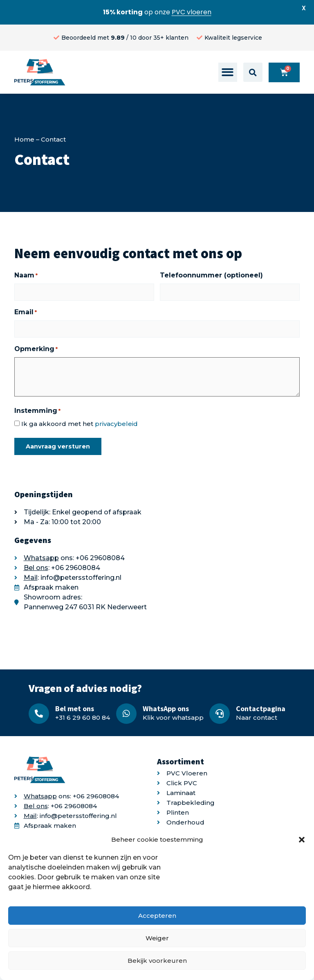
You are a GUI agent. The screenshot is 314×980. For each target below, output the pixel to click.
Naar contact (257, 718)
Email (26, 312)
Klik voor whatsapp (173, 718)
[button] (302, 840)
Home (24, 139)
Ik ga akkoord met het (80, 424)
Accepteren (157, 916)
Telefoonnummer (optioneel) (211, 275)
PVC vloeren (192, 12)
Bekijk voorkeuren (157, 961)
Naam (26, 275)
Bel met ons (75, 709)
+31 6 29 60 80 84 (83, 718)
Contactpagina (261, 709)
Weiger (157, 938)
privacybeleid (116, 424)
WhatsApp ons (166, 709)
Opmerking (36, 349)
